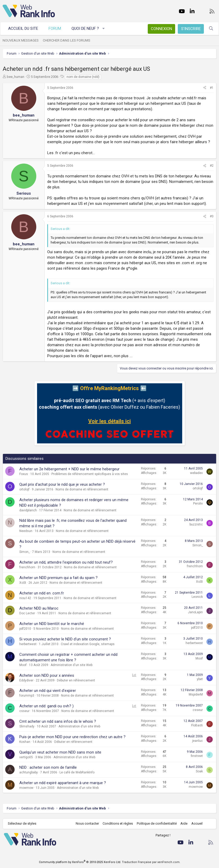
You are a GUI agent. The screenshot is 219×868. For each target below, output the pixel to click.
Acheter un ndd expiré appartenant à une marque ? (63, 783)
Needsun (26, 531)
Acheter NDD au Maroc (39, 608)
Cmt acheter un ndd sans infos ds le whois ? (58, 721)
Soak (199, 771)
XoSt (23, 583)
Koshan (25, 742)
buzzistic (196, 524)
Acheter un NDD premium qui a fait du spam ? (58, 578)
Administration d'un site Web (72, 665)
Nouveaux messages (21, 40)
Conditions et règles (118, 823)
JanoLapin (195, 612)
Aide (184, 823)
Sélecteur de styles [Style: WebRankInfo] (22, 823)
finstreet (197, 756)
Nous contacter (87, 823)
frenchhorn (27, 567)
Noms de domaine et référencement (82, 489)
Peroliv (198, 504)
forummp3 (27, 696)
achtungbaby (29, 772)
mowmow (26, 788)
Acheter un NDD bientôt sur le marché (52, 624)
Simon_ (25, 552)
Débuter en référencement (76, 680)
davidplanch (28, 510)
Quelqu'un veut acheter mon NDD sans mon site (60, 752)
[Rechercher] (211, 29)
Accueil (197, 823)
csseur (24, 711)
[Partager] (205, 88)
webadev (196, 473)
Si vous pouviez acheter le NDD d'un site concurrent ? (65, 639)
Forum (55, 28)
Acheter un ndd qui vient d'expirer (48, 691)
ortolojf (24, 489)
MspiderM (196, 695)
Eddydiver (26, 680)
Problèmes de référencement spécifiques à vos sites (90, 474)
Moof (23, 665)
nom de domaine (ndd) (83, 77)
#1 (212, 88)
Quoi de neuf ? (85, 28)
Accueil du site (23, 28)
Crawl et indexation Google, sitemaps (88, 644)
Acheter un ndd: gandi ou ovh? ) (46, 706)
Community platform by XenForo (80, 862)
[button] (104, 29)
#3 (212, 216)
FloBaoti (197, 725)
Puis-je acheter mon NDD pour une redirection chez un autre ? (72, 737)
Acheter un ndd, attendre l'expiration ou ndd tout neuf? (66, 562)
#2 (212, 166)
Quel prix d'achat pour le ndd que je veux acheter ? (62, 484)
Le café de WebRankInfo (77, 772)
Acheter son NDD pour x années (47, 675)
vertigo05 (26, 757)
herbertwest (28, 644)
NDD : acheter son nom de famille (48, 767)
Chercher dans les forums (67, 40)
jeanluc (197, 741)
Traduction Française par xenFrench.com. (151, 862)
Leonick (197, 597)
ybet (200, 679)
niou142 (25, 598)
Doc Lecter (27, 613)
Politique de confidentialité (157, 823)
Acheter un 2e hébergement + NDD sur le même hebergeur (69, 469)
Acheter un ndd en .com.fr (42, 593)
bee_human (16, 77)
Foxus (24, 474)
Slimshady (27, 726)
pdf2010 (25, 629)
